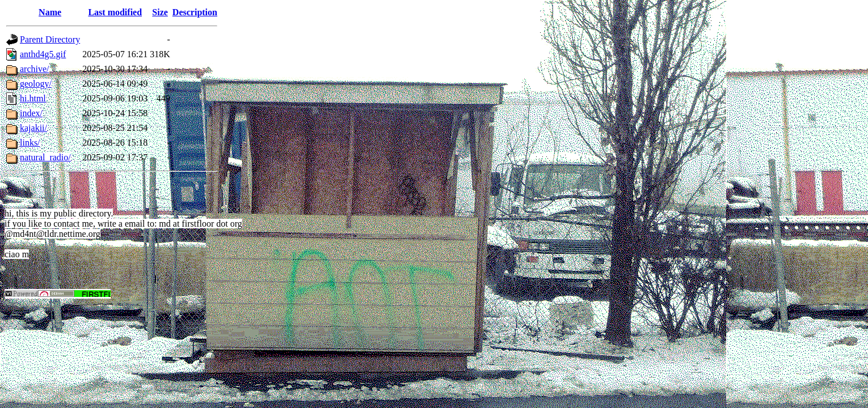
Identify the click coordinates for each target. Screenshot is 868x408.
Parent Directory (50, 39)
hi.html (33, 98)
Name (50, 12)
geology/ (36, 84)
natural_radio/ (45, 157)
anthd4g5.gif (43, 54)
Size (160, 12)
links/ (30, 143)
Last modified (115, 12)
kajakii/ (33, 128)
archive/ (35, 69)
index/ (31, 113)
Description (195, 12)
